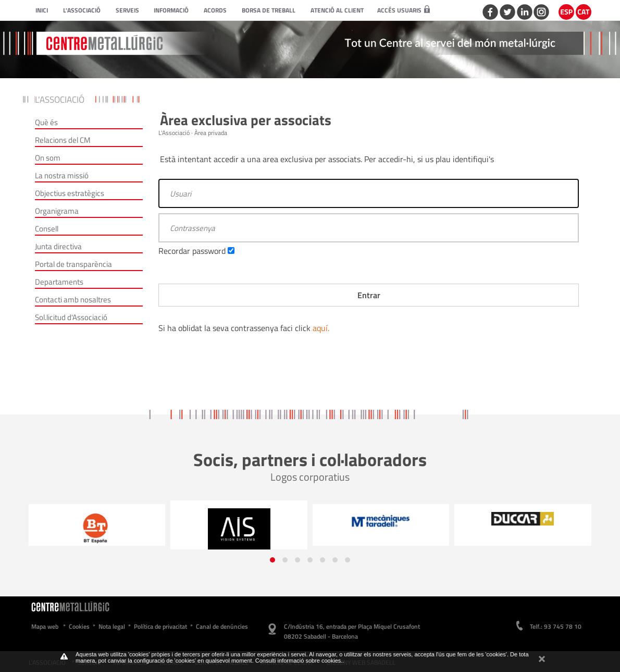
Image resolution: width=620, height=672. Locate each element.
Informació (171, 10)
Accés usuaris (404, 10)
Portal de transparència (73, 264)
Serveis (127, 10)
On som (48, 158)
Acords (215, 10)
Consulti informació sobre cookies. (299, 661)
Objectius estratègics (70, 193)
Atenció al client (337, 10)
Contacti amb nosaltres (73, 300)
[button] (272, 560)
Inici (42, 10)
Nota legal (112, 626)
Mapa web (45, 626)
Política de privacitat (160, 626)
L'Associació (82, 10)
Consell (47, 229)
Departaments (59, 282)
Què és (46, 122)
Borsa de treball (269, 10)
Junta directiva (58, 246)
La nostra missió (62, 175)
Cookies (79, 626)
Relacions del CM (63, 140)
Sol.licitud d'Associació (71, 317)
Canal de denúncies (222, 626)
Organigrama (57, 211)
